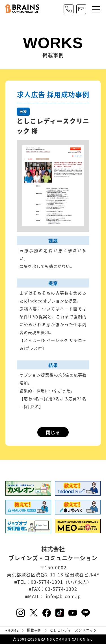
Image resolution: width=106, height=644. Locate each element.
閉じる (53, 432)
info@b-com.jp (63, 596)
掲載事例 (34, 630)
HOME (13, 630)
